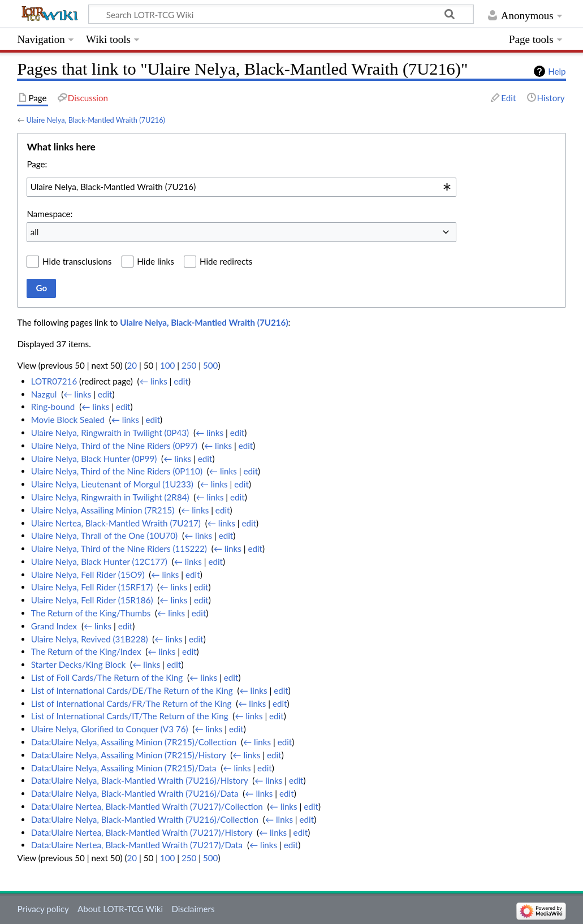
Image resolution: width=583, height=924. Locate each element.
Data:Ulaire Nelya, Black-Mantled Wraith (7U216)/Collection (145, 819)
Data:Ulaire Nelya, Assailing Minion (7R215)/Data (124, 768)
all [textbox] (35, 232)
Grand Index (54, 626)
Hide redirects (226, 261)
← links (154, 381)
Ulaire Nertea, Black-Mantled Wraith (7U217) (116, 523)
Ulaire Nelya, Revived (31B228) (90, 639)
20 (132, 365)
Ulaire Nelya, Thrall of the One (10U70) (104, 536)
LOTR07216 (54, 381)
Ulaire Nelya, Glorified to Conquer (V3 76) (110, 729)
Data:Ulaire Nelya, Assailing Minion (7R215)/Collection (134, 742)
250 (189, 365)
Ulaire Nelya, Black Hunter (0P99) (94, 459)
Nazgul (44, 394)
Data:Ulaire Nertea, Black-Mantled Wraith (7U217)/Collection (147, 806)
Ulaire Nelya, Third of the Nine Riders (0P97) (114, 446)
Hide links (156, 261)
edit (181, 381)
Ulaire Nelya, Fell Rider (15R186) (92, 600)
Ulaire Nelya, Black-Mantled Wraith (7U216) (96, 120)
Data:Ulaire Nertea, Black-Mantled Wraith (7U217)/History (142, 832)
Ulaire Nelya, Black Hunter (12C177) (99, 562)
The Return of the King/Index (86, 651)
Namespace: (49, 214)
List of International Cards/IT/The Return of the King (130, 716)
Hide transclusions (77, 261)
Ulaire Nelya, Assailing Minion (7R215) (103, 510)
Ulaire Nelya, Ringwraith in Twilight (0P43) (110, 433)
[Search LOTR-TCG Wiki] (271, 14)
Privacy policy (43, 909)
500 (210, 365)
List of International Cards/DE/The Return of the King (132, 690)
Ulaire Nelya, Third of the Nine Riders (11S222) (119, 549)
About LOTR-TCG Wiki (120, 909)
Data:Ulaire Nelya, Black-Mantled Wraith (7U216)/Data (135, 793)
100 (167, 365)
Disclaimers (193, 909)
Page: (37, 164)
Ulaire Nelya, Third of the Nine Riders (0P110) (117, 471)
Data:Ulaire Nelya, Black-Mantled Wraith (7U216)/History (140, 780)
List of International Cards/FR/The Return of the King (131, 703)
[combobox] (241, 187)
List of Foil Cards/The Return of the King (107, 677)
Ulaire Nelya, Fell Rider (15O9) (88, 575)
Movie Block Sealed (68, 420)
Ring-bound (53, 407)
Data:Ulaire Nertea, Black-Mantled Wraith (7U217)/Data (137, 845)
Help (557, 71)
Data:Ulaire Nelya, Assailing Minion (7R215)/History (129, 755)
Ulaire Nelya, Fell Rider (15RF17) (92, 587)
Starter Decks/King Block (79, 664)
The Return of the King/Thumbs (91, 613)
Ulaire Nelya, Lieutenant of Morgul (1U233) (112, 484)
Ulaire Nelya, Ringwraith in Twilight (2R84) (110, 497)
